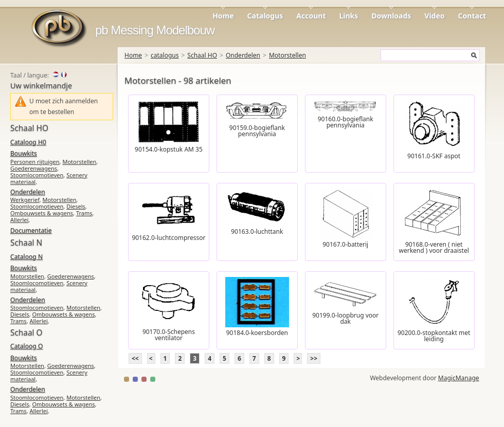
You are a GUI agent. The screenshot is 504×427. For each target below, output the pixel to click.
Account (311, 16)
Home (223, 16)
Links (349, 16)
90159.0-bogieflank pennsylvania (257, 131)
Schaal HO (202, 55)
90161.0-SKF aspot (434, 156)
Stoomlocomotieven (37, 175)
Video (434, 16)
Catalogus (265, 16)
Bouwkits (24, 153)
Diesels (76, 206)
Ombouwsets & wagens (42, 213)
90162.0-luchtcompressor (168, 238)
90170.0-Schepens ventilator (169, 335)
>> (314, 358)
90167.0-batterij (345, 244)
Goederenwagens (34, 168)
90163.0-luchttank (257, 231)
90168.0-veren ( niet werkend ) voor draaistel (434, 247)
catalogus (165, 55)
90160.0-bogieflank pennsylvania (346, 122)
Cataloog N (26, 257)
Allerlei (19, 220)
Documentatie (31, 230)
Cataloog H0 (28, 142)
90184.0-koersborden (257, 333)
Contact (472, 16)
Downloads (391, 16)
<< (135, 358)
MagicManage (459, 378)
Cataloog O (26, 346)
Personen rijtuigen (35, 162)
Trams (84, 213)
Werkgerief (25, 200)
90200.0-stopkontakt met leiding (434, 336)
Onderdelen (243, 55)
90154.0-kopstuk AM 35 (169, 149)
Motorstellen (287, 55)
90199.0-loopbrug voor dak (345, 318)
